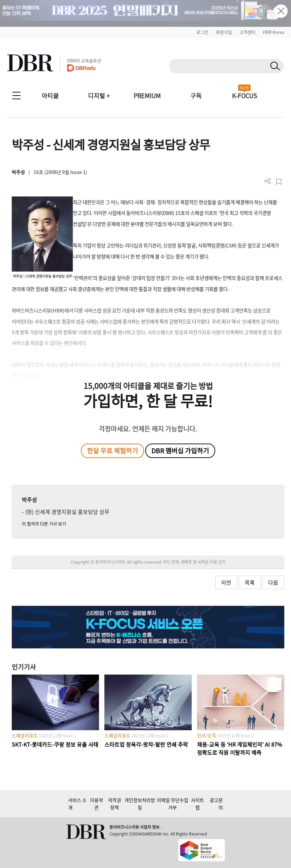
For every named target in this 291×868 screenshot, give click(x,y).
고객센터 (247, 32)
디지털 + (99, 96)
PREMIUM (147, 96)
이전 (226, 582)
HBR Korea (274, 32)
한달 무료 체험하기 (112, 451)
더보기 (268, 181)
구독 (196, 96)
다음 (273, 582)
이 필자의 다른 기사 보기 (44, 524)
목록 (250, 582)
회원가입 (224, 32)
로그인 (202, 32)
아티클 (50, 96)
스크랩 (279, 182)
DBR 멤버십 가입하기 (180, 451)
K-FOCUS (245, 96)
